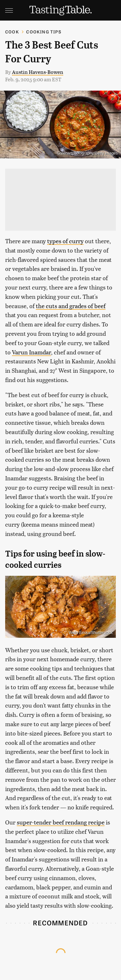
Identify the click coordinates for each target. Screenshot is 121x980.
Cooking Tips (44, 32)
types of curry (65, 241)
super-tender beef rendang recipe (61, 822)
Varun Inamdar (31, 352)
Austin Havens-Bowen (38, 72)
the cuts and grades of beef (71, 306)
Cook (12, 32)
